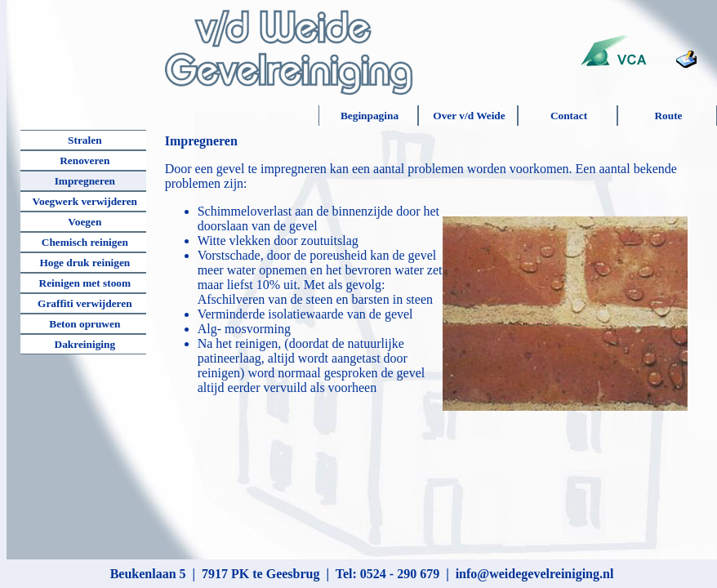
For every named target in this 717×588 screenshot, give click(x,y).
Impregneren (85, 181)
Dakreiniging (85, 344)
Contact (569, 116)
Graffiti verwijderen (85, 303)
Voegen (85, 222)
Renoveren (85, 160)
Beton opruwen (85, 324)
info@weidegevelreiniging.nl (535, 574)
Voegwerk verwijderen (85, 201)
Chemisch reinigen (85, 242)
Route (668, 116)
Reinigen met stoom (85, 283)
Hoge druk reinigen (85, 263)
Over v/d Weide (469, 116)
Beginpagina (370, 116)
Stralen (85, 140)
